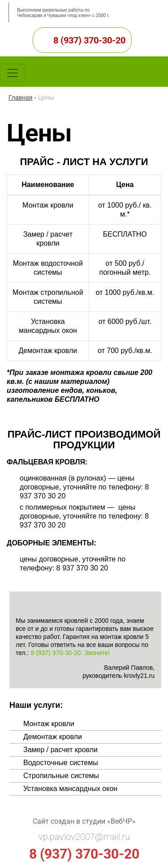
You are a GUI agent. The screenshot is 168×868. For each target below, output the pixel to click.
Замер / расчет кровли (60, 750)
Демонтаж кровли (53, 737)
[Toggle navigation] (13, 73)
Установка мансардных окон (70, 789)
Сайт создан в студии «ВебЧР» (84, 821)
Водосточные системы (61, 763)
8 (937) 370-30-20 (89, 40)
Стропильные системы (61, 776)
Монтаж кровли (49, 724)
